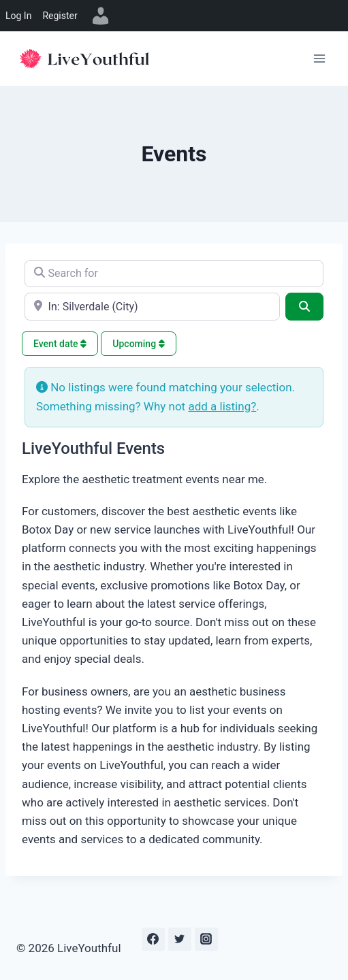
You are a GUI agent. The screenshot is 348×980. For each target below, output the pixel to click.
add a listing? (222, 406)
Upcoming (138, 344)
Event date (60, 344)
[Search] (304, 306)
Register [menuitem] (60, 16)
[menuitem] (101, 16)
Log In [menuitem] (18, 16)
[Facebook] (153, 939)
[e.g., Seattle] (152, 306)
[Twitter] (180, 939)
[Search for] (174, 274)
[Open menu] (319, 58)
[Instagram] (206, 939)
